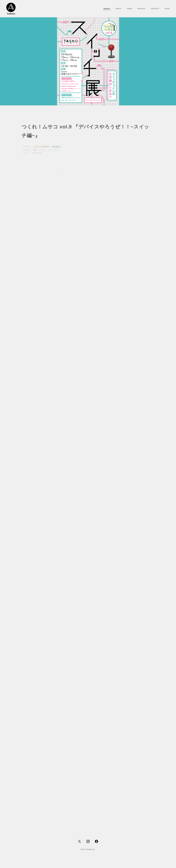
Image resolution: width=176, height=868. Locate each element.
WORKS (107, 9)
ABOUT (119, 9)
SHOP (167, 9)
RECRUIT (142, 9)
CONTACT (155, 9)
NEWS (130, 9)
